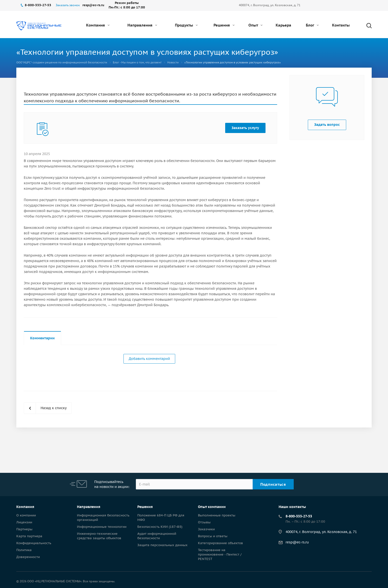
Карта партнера (29, 536)
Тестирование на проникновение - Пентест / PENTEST (220, 554)
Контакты (341, 25)
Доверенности (28, 557)
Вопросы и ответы (213, 536)
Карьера (283, 25)
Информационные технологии (102, 527)
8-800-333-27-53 (299, 516)
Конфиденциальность (34, 543)
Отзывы (204, 522)
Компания (98, 25)
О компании (26, 515)
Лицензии (24, 522)
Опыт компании (212, 507)
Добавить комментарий (149, 359)
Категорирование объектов (220, 543)
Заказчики (206, 529)
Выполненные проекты (217, 515)
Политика (24, 550)
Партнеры (24, 529)
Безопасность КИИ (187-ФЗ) (160, 527)
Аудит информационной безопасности (157, 536)
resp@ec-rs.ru (297, 542)
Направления (142, 25)
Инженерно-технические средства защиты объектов (99, 536)
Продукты (186, 25)
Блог (312, 25)
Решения (224, 25)
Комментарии (42, 338)
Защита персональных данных (162, 545)
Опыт (255, 25)
